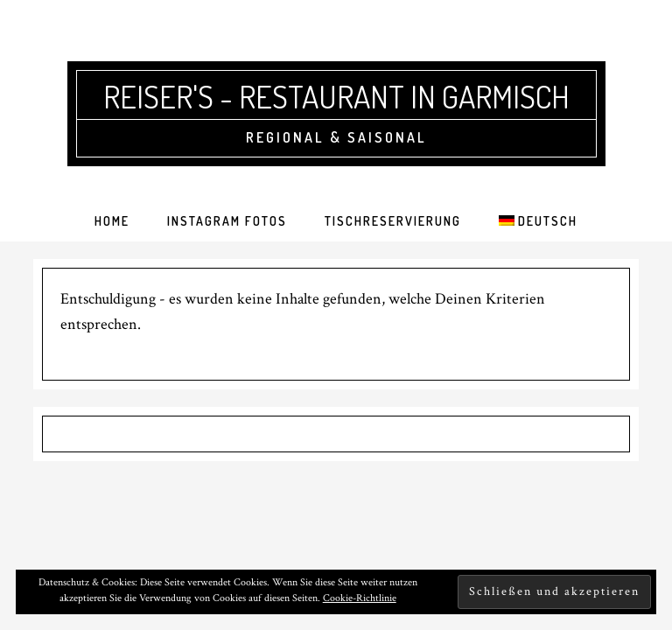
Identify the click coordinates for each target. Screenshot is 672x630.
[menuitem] (538, 221)
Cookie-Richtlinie (360, 598)
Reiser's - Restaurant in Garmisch (336, 96)
